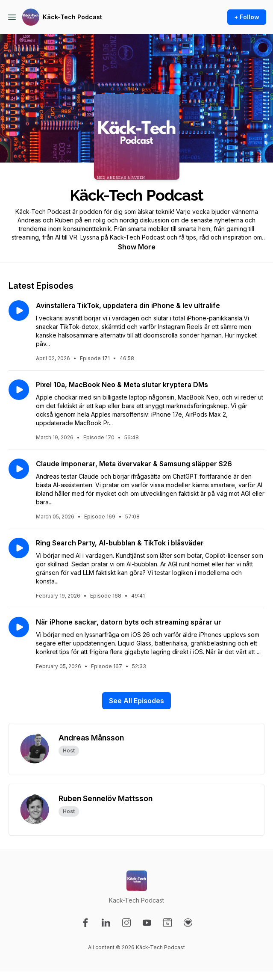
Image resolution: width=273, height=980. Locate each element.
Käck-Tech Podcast (72, 17)
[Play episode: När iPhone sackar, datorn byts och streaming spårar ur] (19, 627)
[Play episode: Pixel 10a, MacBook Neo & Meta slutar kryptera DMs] (19, 390)
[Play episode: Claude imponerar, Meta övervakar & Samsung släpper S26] (19, 469)
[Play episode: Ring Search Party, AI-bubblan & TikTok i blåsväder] (19, 548)
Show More (137, 247)
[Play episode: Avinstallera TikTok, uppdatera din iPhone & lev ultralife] (19, 311)
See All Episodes (136, 701)
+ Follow (247, 17)
